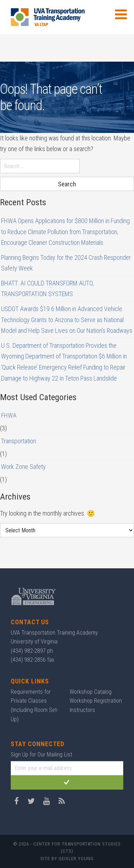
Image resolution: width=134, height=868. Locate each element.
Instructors (82, 710)
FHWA (9, 415)
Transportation (19, 441)
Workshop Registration (96, 701)
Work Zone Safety (23, 467)
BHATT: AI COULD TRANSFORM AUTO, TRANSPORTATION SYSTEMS (47, 289)
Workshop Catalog (91, 692)
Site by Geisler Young (67, 859)
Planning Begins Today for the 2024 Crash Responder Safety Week (66, 263)
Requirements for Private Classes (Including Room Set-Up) (34, 706)
